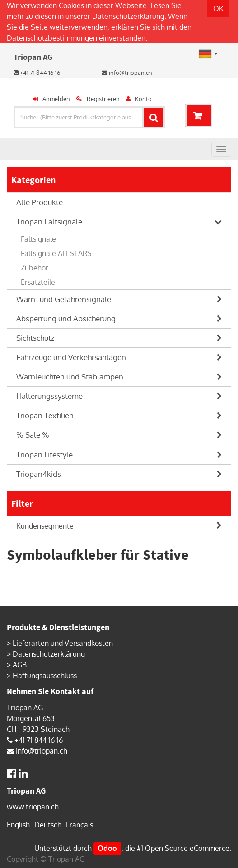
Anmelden (56, 99)
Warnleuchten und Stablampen (70, 377)
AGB (20, 665)
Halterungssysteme (49, 396)
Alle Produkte (40, 202)
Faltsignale (38, 239)
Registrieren (103, 99)
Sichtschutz (35, 338)
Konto (143, 99)
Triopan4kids (39, 474)
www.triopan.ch (33, 807)
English (18, 825)
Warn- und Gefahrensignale (64, 299)
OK (218, 9)
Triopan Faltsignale (49, 222)
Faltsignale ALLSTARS (56, 253)
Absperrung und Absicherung (66, 318)
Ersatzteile (38, 282)
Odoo (107, 848)
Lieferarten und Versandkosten (63, 643)
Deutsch (48, 825)
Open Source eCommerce (187, 848)
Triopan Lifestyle (44, 455)
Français (79, 825)
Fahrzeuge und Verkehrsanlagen (71, 357)
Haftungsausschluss (45, 676)
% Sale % (33, 435)
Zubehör (35, 268)
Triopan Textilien (45, 415)
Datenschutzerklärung (128, 16)
